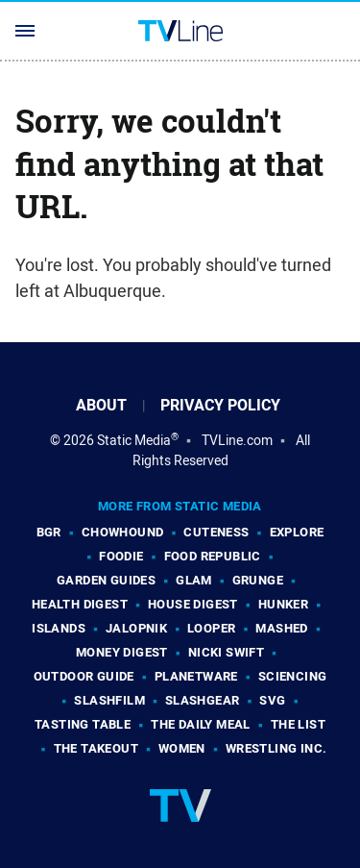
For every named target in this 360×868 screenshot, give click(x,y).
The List (298, 724)
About (101, 405)
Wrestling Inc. (276, 748)
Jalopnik (136, 628)
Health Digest (80, 604)
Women (182, 748)
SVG (272, 700)
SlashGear (203, 700)
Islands (59, 628)
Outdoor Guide (84, 676)
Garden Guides (106, 580)
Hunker (283, 604)
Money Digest (122, 652)
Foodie (121, 556)
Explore (297, 532)
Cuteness (216, 532)
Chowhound (123, 532)
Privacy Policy (220, 405)
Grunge (258, 580)
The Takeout (96, 748)
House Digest (193, 604)
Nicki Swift (226, 652)
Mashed (281, 628)
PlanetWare (196, 676)
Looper (211, 628)
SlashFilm (109, 700)
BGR (49, 532)
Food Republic (213, 556)
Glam (194, 580)
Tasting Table (83, 724)
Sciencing (293, 676)
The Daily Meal (201, 724)
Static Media (134, 440)
